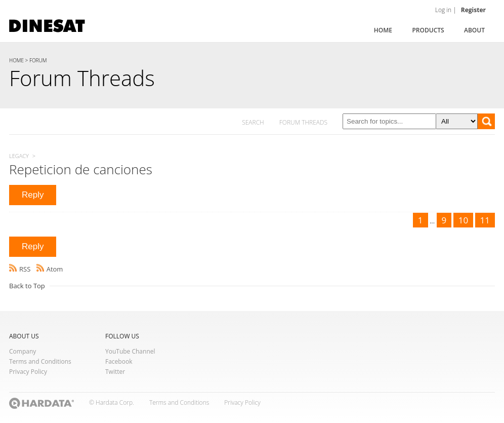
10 (463, 220)
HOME (16, 60)
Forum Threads (82, 78)
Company (23, 351)
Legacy (19, 156)
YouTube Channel (130, 351)
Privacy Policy (28, 372)
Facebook (119, 361)
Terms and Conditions (40, 361)
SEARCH (253, 122)
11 (485, 220)
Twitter (115, 372)
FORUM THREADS (303, 122)
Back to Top (27, 286)
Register (473, 10)
